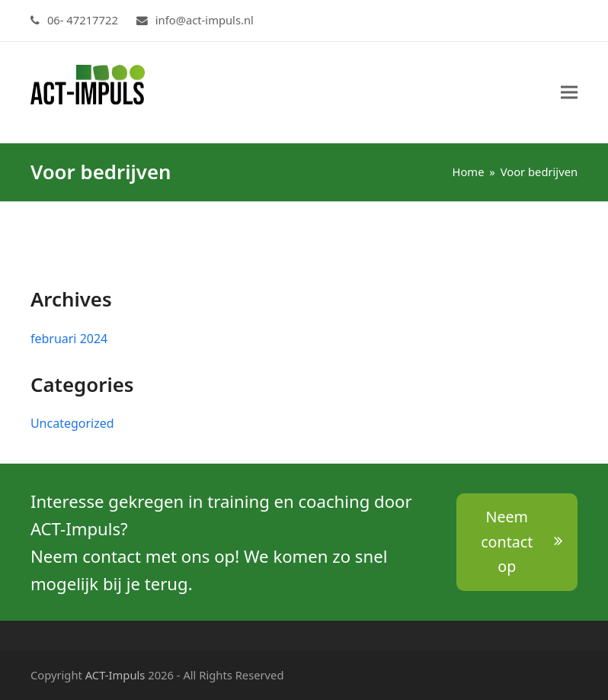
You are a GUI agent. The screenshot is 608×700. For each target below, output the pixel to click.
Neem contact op (522, 541)
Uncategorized (72, 423)
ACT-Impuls (115, 675)
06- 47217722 (83, 20)
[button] (569, 93)
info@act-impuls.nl (205, 20)
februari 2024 (69, 339)
